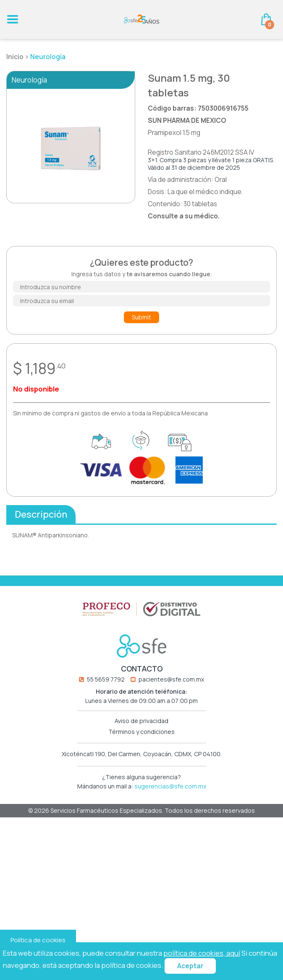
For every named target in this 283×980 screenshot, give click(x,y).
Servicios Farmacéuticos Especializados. (107, 815)
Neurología (48, 57)
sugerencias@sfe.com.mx (170, 790)
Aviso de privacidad (141, 725)
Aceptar (190, 966)
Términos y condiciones (141, 736)
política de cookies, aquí (202, 953)
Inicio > (18, 57)
